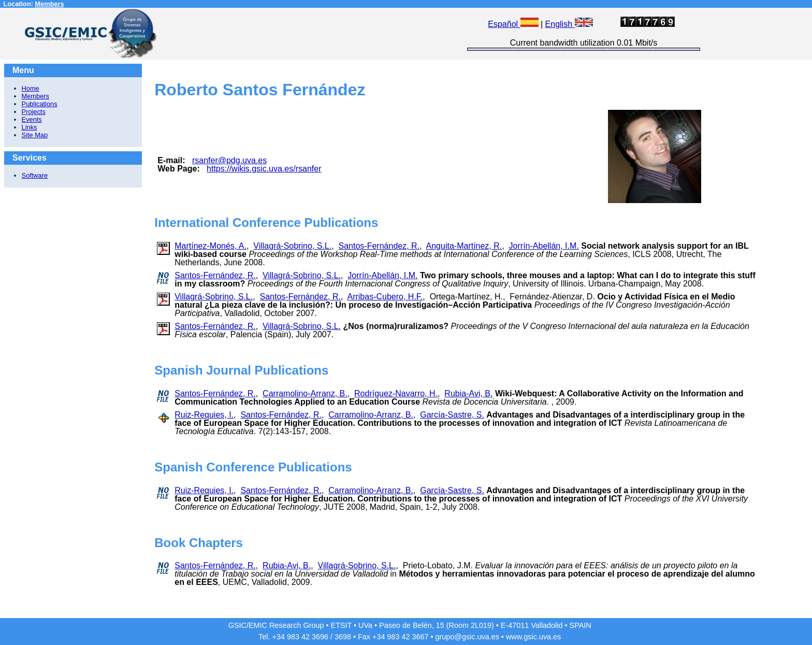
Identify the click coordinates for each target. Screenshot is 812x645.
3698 (343, 637)
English (569, 24)
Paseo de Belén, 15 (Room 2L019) (437, 625)
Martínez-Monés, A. (211, 246)
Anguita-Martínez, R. (464, 246)
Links (30, 127)
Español (513, 24)
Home (31, 88)
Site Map (35, 135)
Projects (34, 112)
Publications (40, 104)
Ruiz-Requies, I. (204, 415)
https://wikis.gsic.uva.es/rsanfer (264, 169)
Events (32, 119)
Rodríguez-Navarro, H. (396, 393)
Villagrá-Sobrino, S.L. (292, 246)
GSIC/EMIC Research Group (276, 625)
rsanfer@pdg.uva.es (229, 160)
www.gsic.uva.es (533, 637)
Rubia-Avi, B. (468, 393)
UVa (365, 625)
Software (35, 175)
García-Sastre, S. (452, 415)
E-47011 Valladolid (532, 625)
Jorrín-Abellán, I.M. (544, 246)
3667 (420, 637)
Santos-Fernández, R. (379, 246)
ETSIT (342, 625)
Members (50, 4)
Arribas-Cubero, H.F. (385, 297)
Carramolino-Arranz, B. (305, 393)
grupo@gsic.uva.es (467, 637)
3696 (320, 637)
